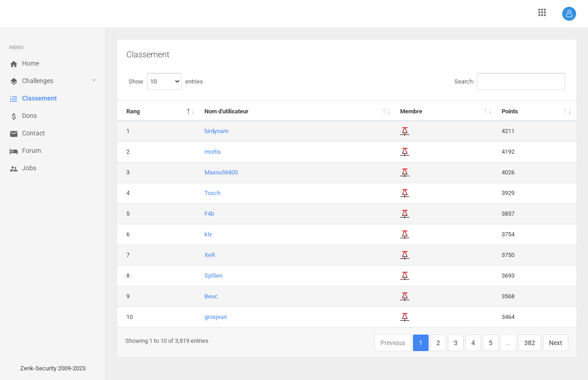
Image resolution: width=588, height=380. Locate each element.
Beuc (211, 296)
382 (530, 343)
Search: (510, 81)
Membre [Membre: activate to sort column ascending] (411, 111)
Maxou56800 (221, 172)
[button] (569, 14)
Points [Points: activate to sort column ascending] (510, 111)
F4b (209, 214)
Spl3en (213, 276)
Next (556, 343)
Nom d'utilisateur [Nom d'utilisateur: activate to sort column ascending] (226, 111)
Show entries (166, 81)
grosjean (216, 317)
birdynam (216, 131)
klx (208, 234)
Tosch (212, 193)
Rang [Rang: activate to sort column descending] (133, 111)
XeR (210, 255)
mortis (213, 152)
